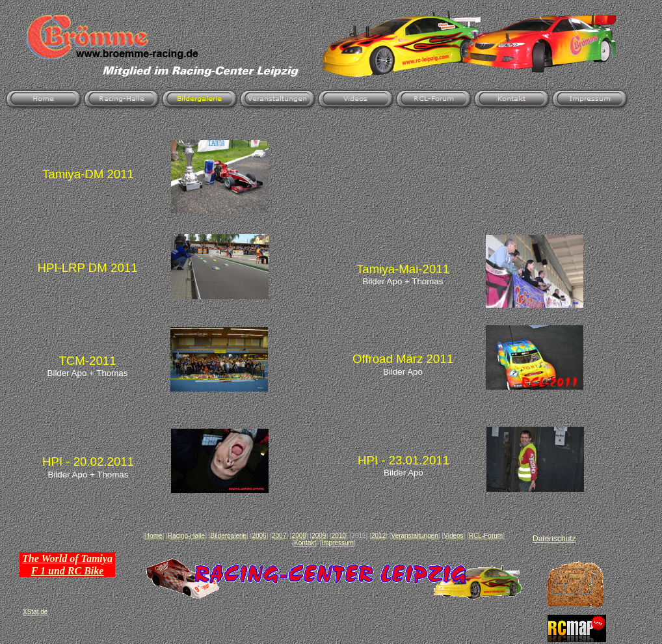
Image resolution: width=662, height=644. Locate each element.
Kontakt (305, 543)
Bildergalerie (228, 536)
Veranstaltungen (415, 536)
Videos (453, 536)
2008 (299, 536)
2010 (339, 536)
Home (154, 536)
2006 (259, 536)
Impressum (337, 543)
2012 (378, 536)
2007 (279, 536)
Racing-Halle (186, 536)
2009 (319, 536)
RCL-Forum (486, 536)
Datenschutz (554, 539)
